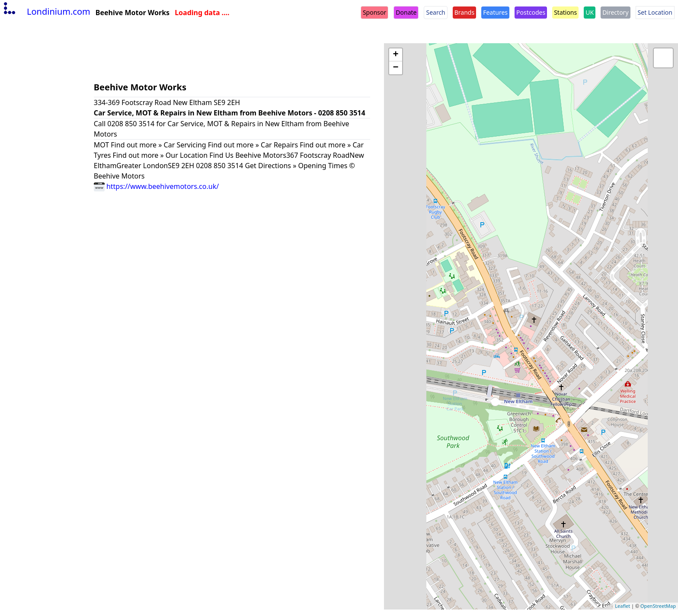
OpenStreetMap (658, 606)
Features (495, 12)
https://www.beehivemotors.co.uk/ (156, 186)
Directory (615, 12)
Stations (565, 12)
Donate (406, 12)
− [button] (396, 68)
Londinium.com (46, 11)
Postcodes (531, 12)
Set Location (655, 12)
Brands (464, 12)
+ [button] (396, 55)
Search (435, 12)
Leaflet (622, 606)
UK (590, 12)
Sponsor (374, 12)
